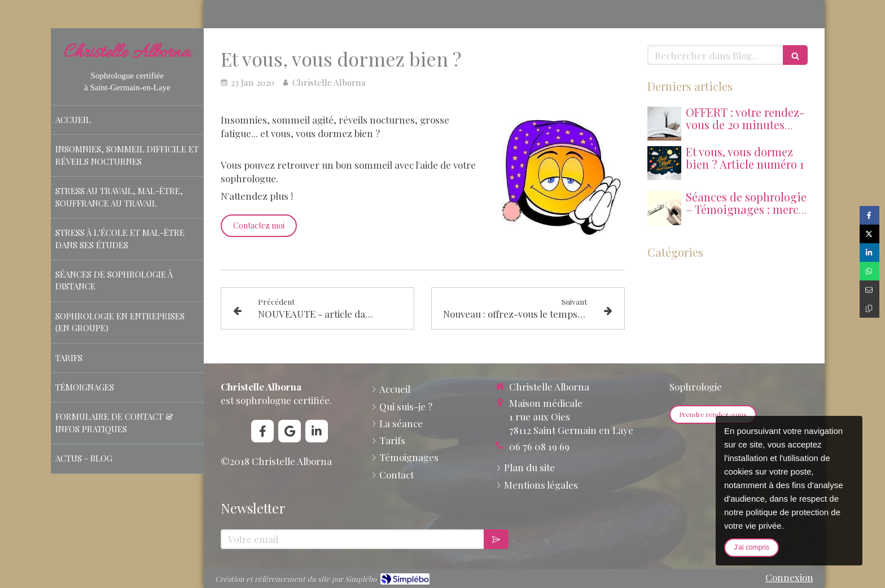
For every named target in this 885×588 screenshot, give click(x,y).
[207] (664, 163)
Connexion (789, 577)
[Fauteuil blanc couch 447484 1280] (664, 124)
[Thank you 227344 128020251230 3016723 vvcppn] (664, 208)
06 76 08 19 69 (539, 446)
